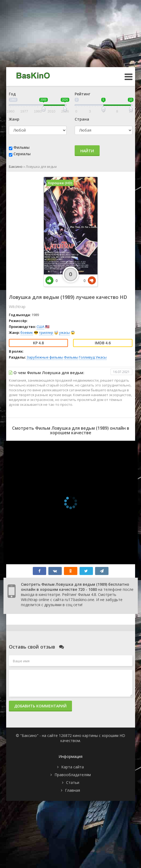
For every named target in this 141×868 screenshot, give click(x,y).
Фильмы (21, 147)
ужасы (64, 332)
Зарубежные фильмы (45, 357)
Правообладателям (73, 775)
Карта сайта (73, 767)
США (40, 327)
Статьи (73, 782)
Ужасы (101, 357)
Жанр (14, 119)
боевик (27, 332)
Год (12, 94)
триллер (46, 332)
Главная (73, 790)
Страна (82, 119)
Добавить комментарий (40, 706)
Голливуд (87, 357)
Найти (87, 151)
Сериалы (22, 154)
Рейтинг (82, 94)
